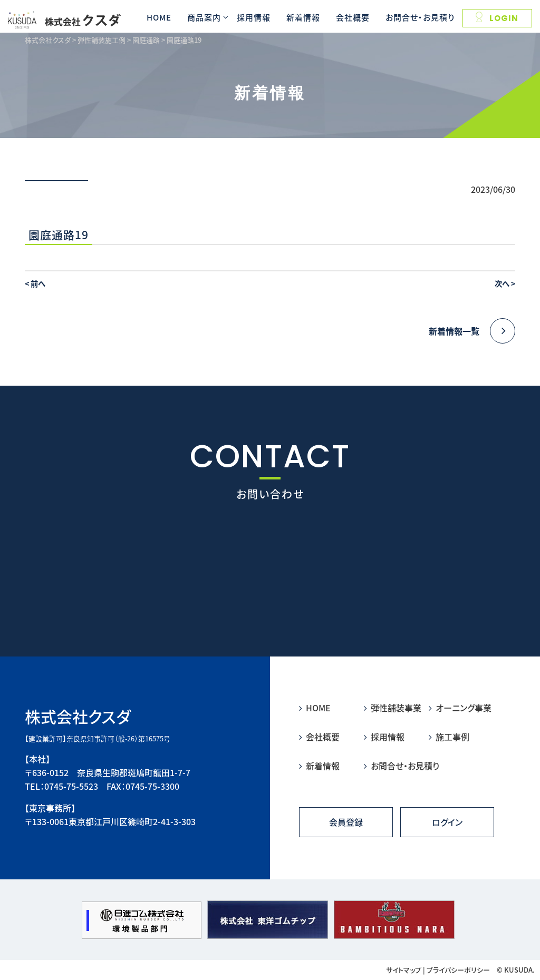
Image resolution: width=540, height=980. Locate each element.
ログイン (447, 822)
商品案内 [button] (204, 17)
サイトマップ (404, 970)
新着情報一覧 (472, 331)
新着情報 (303, 17)
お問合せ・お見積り (420, 17)
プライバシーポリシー (458, 970)
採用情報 (254, 17)
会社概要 (353, 17)
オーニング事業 (460, 708)
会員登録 (346, 822)
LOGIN (497, 18)
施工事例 (449, 737)
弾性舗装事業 (393, 708)
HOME (159, 17)
